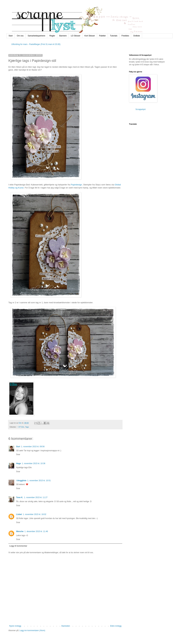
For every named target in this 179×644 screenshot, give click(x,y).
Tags (27, 427)
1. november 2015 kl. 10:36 (33, 463)
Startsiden (66, 626)
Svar (18, 454)
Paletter (102, 36)
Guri (18, 447)
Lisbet (19, 514)
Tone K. (20, 497)
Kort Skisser (90, 36)
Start (11, 36)
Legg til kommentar (18, 546)
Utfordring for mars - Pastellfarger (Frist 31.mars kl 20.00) (36, 44)
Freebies (125, 36)
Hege (18, 463)
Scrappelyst (141, 109)
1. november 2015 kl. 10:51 (39, 481)
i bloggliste (21, 481)
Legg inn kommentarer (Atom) (32, 630)
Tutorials (114, 36)
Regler (52, 36)
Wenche (20, 531)
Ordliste (137, 36)
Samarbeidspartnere (37, 36)
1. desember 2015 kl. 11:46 (36, 531)
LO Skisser (76, 36)
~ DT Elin (21, 427)
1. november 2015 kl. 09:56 (33, 447)
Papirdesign (76, 185)
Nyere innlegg (15, 626)
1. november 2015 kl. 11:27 (36, 497)
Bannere (63, 36)
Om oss (20, 36)
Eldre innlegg (116, 626)
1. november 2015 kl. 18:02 (34, 514)
